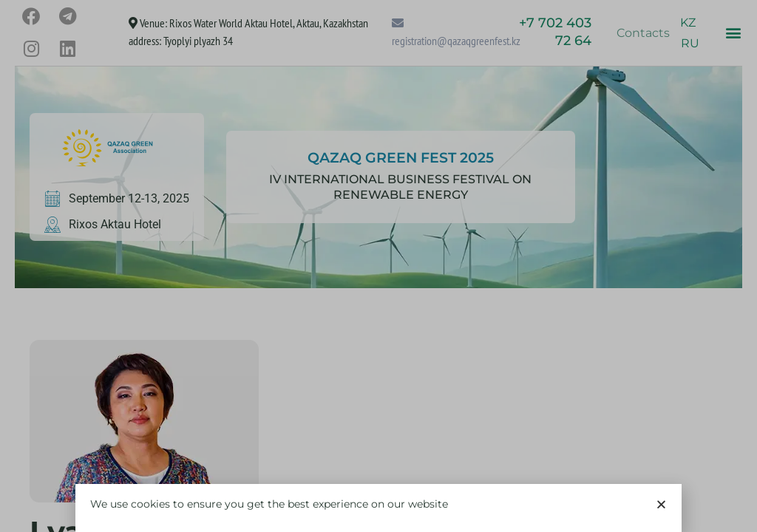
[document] (378, 266)
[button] (661, 517)
